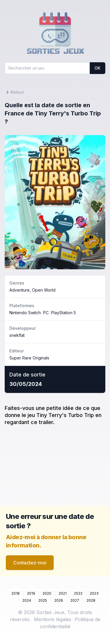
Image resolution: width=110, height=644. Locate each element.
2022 (78, 593)
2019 (31, 593)
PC (46, 313)
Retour (14, 92)
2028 (91, 600)
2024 (27, 600)
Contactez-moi (30, 563)
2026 (59, 600)
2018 (16, 593)
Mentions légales (53, 619)
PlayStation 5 (64, 313)
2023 (94, 593)
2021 (63, 593)
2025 (43, 600)
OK (97, 68)
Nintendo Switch (25, 313)
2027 (75, 600)
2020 (47, 593)
